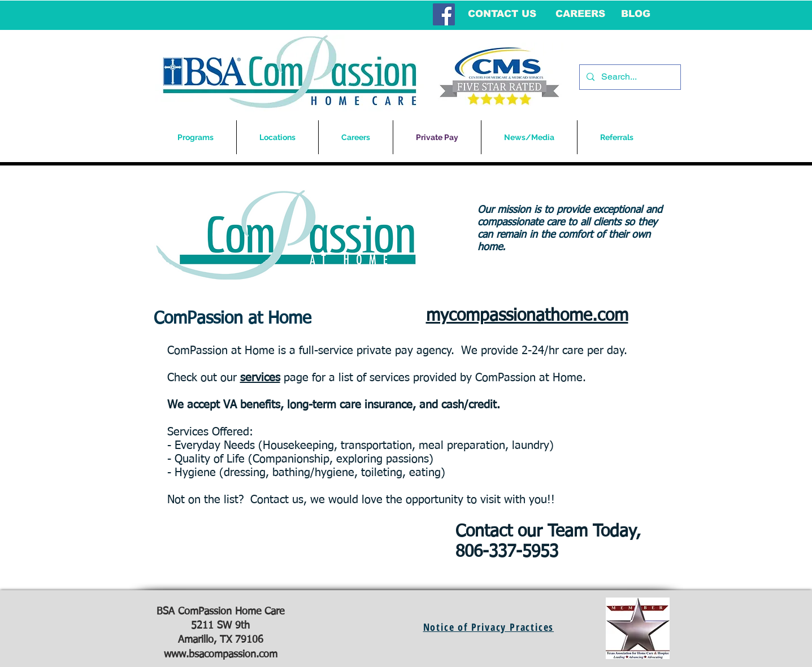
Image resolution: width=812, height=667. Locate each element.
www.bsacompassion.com (221, 655)
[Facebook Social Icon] (444, 14)
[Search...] (629, 77)
